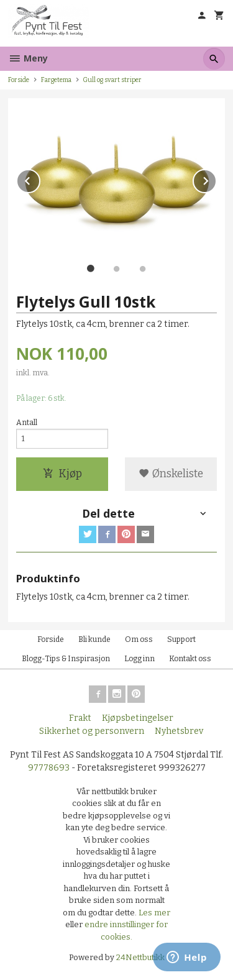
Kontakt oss (190, 659)
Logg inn (139, 659)
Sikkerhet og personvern (92, 731)
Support (181, 639)
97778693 (49, 768)
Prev (40, 179)
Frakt (80, 718)
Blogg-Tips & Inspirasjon (66, 659)
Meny (28, 58)
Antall (27, 423)
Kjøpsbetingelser (138, 718)
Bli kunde (94, 639)
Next (216, 179)
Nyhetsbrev (179, 731)
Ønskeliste (171, 474)
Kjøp (62, 474)
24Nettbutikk (140, 957)
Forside (19, 80)
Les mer (154, 913)
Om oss (139, 639)
